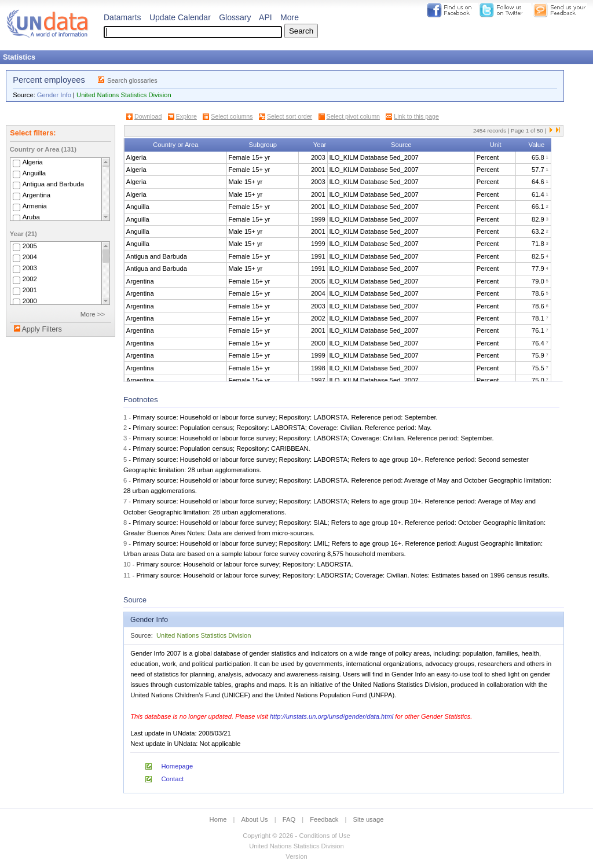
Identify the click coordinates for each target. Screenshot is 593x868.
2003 (30, 268)
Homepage (177, 766)
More (290, 17)
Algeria (33, 162)
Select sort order (290, 116)
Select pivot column (353, 116)
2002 (30, 279)
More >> (93, 314)
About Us (255, 819)
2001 (30, 290)
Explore (186, 116)
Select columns (232, 116)
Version (296, 856)
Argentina (37, 195)
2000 (30, 301)
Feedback (324, 819)
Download (148, 116)
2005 (30, 246)
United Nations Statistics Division (124, 95)
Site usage (369, 819)
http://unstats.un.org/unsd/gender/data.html (332, 716)
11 (127, 575)
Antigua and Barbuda (53, 184)
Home (218, 819)
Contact (173, 779)
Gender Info (54, 95)
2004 (30, 257)
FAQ (289, 819)
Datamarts (122, 17)
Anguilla (34, 173)
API (266, 17)
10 (127, 564)
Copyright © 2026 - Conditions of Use (296, 836)
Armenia (35, 206)
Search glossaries (132, 80)
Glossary (235, 17)
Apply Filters (41, 329)
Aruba (31, 217)
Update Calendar (180, 17)
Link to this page (416, 116)
